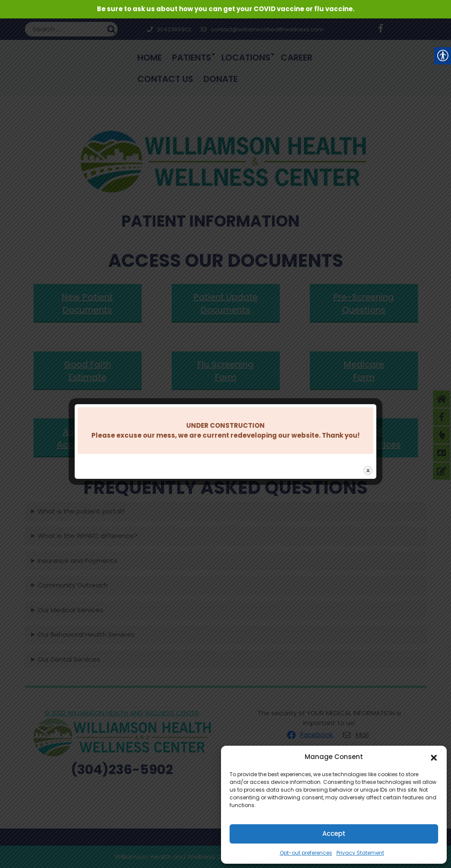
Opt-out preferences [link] (306, 853)
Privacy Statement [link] (360, 853)
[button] (434, 757)
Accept (334, 833)
